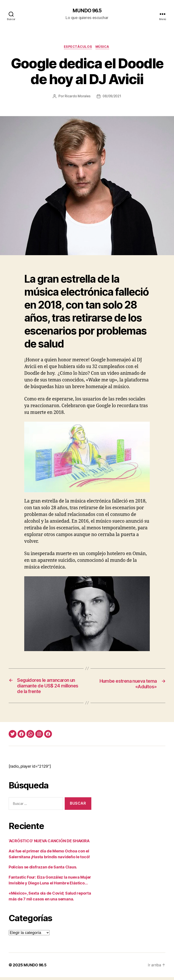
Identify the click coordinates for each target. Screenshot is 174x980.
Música (103, 48)
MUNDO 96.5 (87, 11)
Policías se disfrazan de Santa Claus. (43, 870)
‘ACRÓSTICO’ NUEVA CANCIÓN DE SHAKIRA (49, 844)
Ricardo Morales (77, 97)
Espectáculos (78, 48)
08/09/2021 (112, 97)
